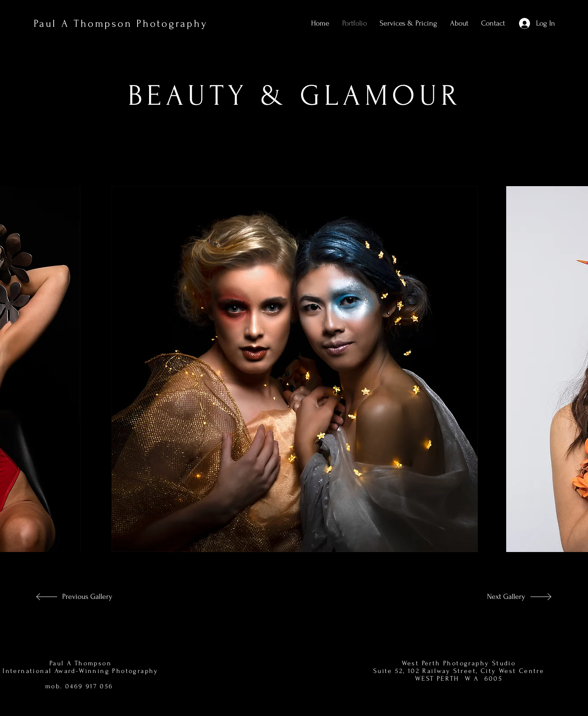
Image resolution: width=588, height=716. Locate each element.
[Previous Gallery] (87, 597)
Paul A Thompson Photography (121, 24)
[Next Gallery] (497, 597)
